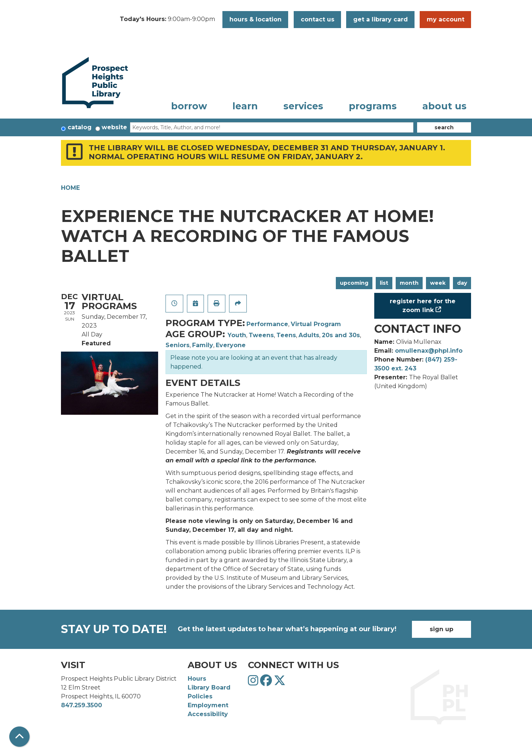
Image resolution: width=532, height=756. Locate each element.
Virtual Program (316, 324)
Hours (197, 679)
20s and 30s (341, 335)
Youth (237, 335)
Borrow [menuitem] (189, 106)
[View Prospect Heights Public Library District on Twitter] (280, 683)
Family (203, 345)
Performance (267, 324)
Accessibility (208, 714)
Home (70, 188)
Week (438, 283)
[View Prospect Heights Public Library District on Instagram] (254, 683)
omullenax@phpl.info (429, 351)
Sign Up (441, 629)
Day (462, 283)
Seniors (178, 345)
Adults (309, 335)
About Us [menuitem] (444, 106)
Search (444, 127)
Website (114, 127)
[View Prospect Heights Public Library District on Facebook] (267, 683)
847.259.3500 (81, 705)
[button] (167, 20)
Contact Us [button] (318, 19)
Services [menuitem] (303, 106)
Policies (200, 696)
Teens (286, 335)
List (384, 283)
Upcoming (354, 283)
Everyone (231, 345)
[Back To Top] (19, 737)
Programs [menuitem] (373, 106)
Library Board (209, 687)
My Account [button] (446, 19)
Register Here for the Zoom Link (423, 306)
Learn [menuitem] (245, 106)
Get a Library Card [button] (381, 19)
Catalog (80, 127)
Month (409, 283)
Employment (208, 705)
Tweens (261, 335)
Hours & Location (255, 19)
